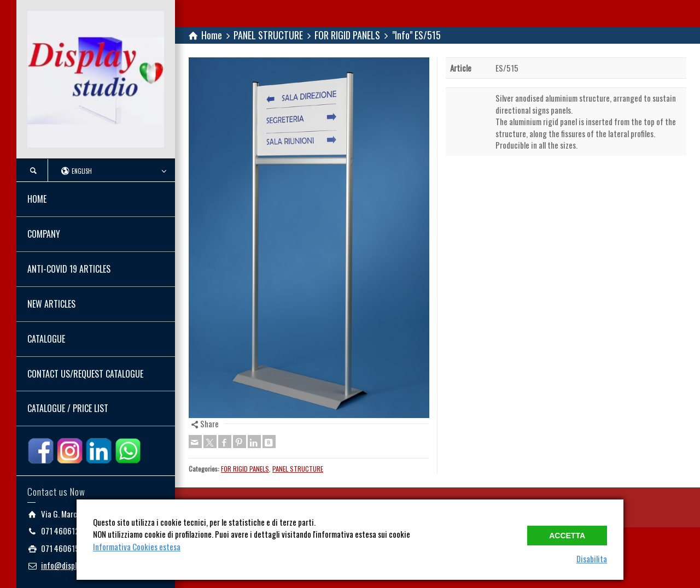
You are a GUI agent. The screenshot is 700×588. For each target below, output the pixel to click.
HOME (37, 199)
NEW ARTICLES (51, 304)
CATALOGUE (46, 339)
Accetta (567, 536)
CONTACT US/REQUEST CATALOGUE (85, 374)
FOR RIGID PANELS (245, 469)
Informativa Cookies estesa (137, 546)
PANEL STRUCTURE (298, 469)
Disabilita (592, 558)
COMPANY (44, 234)
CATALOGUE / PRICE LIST (68, 408)
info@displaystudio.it (76, 565)
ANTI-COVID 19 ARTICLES (69, 269)
